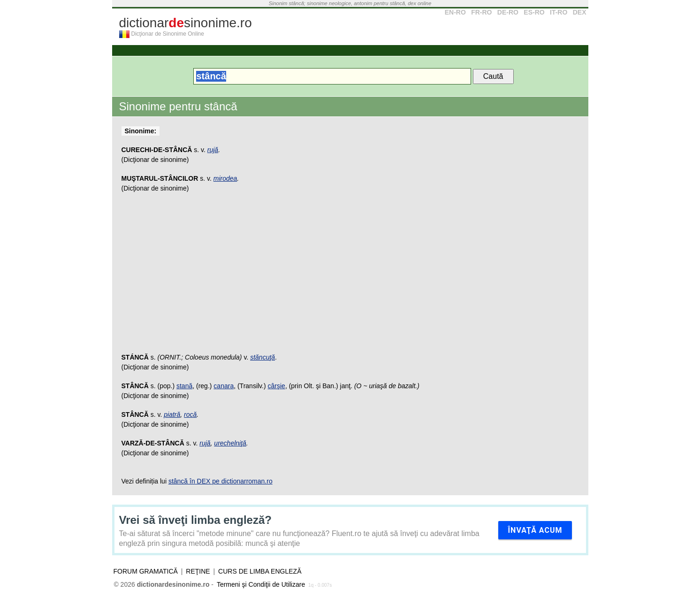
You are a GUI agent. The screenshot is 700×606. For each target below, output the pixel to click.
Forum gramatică (146, 571)
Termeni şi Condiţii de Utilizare (261, 584)
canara (224, 386)
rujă (213, 150)
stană (184, 386)
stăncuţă (262, 357)
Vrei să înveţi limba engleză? (195, 520)
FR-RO (481, 12)
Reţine (198, 571)
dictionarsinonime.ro (186, 23)
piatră (172, 414)
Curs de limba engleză (260, 571)
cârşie (277, 386)
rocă (190, 414)
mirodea (225, 178)
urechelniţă (230, 443)
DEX (580, 12)
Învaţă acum (535, 530)
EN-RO (455, 12)
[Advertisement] (350, 277)
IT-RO (559, 12)
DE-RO (508, 12)
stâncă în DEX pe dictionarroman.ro (221, 481)
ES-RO (534, 12)
